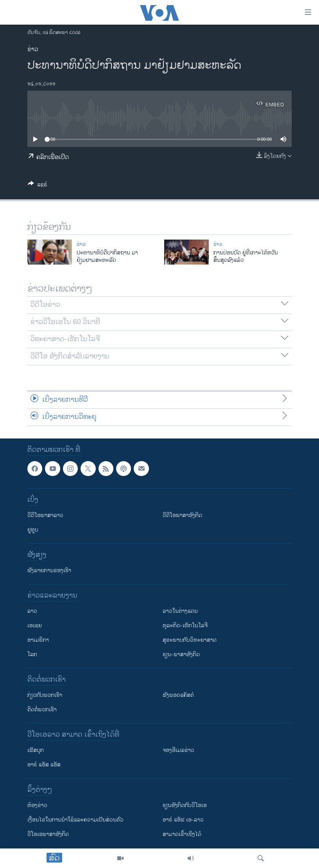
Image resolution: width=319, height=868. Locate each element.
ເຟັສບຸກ (36, 750)
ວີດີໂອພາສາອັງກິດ (182, 515)
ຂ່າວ (33, 49)
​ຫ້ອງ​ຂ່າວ (37, 805)
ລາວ (32, 611)
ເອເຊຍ (35, 625)
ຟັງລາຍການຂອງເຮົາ (49, 570)
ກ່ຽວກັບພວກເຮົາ (45, 695)
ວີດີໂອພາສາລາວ (45, 515)
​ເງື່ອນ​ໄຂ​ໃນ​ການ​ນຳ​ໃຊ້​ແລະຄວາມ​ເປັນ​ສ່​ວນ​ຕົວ (75, 820)
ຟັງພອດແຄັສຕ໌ (178, 695)
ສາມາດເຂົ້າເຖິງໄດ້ (182, 834)
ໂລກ (32, 654)
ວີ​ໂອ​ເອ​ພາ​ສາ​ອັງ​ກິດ (48, 834)
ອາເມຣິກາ (38, 640)
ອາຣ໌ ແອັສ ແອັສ (44, 765)
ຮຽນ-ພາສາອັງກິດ (181, 654)
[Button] (38, 186)
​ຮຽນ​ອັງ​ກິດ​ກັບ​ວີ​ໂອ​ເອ (185, 805)
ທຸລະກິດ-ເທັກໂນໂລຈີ (185, 625)
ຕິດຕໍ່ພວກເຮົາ (42, 710)
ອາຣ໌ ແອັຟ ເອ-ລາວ (183, 820)
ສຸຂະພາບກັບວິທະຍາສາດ (190, 640)
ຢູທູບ (33, 530)
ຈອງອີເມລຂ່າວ (178, 750)
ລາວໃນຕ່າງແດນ (180, 611)
